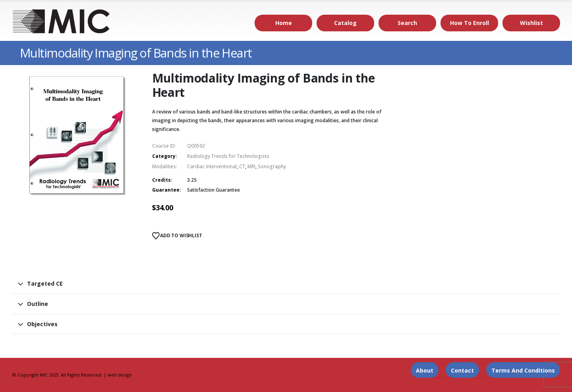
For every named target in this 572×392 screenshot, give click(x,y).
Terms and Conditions (523, 370)
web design (120, 375)
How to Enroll (470, 23)
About (425, 370)
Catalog (345, 23)
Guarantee (166, 190)
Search (407, 23)
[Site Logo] (62, 21)
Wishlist (531, 23)
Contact (462, 370)
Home (284, 23)
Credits (161, 180)
